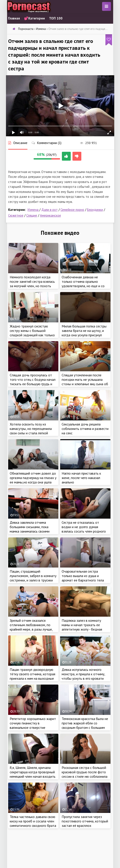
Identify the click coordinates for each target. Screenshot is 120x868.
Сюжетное (16, 215)
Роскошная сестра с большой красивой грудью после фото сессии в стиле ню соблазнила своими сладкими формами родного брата (85, 776)
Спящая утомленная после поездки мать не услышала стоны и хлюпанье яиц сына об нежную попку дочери (85, 382)
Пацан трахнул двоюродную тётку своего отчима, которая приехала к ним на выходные (32, 674)
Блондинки (95, 210)
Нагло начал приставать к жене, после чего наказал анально (81, 478)
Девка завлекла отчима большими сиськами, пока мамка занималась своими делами (30, 529)
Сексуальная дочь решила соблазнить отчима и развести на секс (85, 429)
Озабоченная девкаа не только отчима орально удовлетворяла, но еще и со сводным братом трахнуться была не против (84, 286)
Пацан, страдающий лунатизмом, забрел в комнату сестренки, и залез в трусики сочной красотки (33, 578)
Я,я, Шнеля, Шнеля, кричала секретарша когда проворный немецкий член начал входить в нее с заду (33, 774)
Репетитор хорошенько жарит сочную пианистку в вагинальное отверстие (33, 723)
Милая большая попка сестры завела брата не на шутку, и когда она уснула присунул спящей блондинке (84, 333)
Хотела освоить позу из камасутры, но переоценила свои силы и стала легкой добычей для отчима (31, 431)
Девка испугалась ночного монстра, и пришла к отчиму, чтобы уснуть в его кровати (83, 674)
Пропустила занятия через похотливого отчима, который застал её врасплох (85, 821)
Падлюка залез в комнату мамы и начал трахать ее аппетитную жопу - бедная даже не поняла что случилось (85, 627)
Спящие (32, 215)
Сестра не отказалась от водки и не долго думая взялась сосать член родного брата (84, 529)
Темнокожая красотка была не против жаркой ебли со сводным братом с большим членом (85, 725)
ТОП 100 (56, 18)
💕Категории (34, 18)
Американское (50, 215)
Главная (14, 18)
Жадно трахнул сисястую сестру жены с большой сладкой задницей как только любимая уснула (32, 333)
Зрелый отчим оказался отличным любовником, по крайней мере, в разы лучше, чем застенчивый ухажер (31, 627)
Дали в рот (50, 210)
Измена (33, 210)
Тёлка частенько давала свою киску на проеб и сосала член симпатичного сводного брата (33, 821)
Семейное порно (72, 210)
